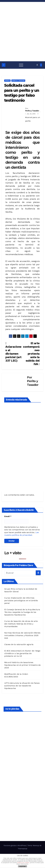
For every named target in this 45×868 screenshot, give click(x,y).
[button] (37, 65)
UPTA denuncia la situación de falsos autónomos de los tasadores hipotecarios (22, 686)
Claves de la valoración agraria (19, 644)
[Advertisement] (22, 38)
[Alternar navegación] (21, 65)
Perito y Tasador (18, 81)
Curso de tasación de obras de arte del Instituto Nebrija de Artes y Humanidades (21, 624)
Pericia (7, 81)
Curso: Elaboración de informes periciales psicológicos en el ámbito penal (21, 601)
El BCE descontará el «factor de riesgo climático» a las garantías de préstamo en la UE (22, 653)
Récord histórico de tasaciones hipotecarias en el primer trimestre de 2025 (22, 665)
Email (8, 516)
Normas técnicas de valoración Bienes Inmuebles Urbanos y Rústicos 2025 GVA (22, 635)
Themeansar (23, 849)
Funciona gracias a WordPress (15, 846)
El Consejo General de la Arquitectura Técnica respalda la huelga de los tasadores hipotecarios (22, 612)
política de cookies (23, 863)
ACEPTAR (22, 866)
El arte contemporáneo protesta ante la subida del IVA (31, 354)
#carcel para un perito (33, 119)
